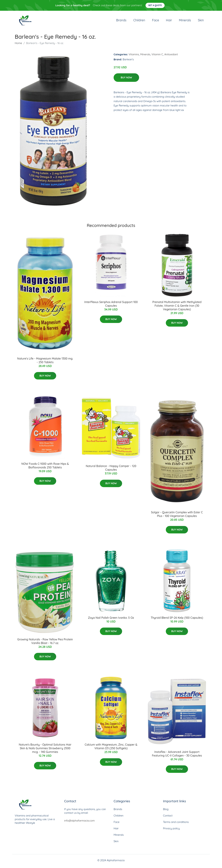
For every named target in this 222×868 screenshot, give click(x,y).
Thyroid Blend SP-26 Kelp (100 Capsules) (177, 619)
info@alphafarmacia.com (79, 822)
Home (18, 45)
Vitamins (134, 56)
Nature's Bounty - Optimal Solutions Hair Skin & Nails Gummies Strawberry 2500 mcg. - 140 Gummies (45, 750)
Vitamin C (157, 56)
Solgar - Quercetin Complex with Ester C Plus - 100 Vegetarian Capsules (177, 516)
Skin (201, 21)
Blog (166, 811)
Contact (168, 817)
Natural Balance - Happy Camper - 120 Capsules (111, 470)
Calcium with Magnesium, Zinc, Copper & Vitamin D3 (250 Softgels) (111, 748)
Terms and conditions (176, 824)
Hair (169, 21)
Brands (121, 21)
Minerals (185, 21)
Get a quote (155, 5)
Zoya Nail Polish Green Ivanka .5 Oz (111, 619)
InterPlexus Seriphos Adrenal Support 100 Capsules (111, 306)
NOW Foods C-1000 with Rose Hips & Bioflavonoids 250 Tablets (45, 467)
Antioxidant (171, 56)
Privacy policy (171, 830)
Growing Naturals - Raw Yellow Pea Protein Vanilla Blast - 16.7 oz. (45, 643)
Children (139, 21)
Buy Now (126, 79)
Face (156, 21)
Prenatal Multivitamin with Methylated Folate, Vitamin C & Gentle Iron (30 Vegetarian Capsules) (177, 307)
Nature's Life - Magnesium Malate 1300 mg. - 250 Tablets (45, 362)
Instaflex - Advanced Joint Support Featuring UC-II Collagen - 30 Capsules (177, 755)
